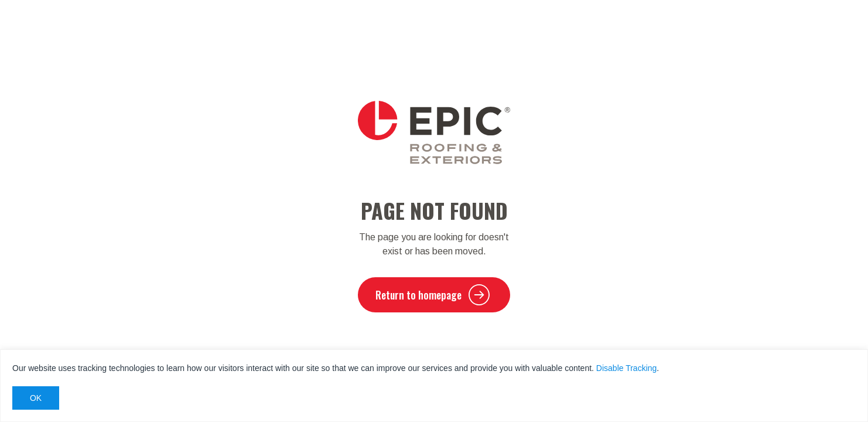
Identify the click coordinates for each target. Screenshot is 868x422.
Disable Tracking (627, 368)
